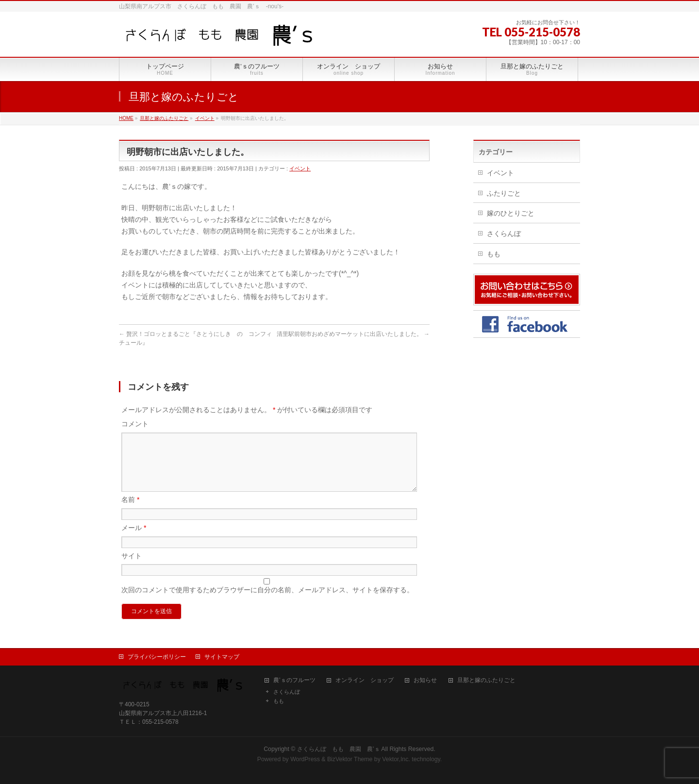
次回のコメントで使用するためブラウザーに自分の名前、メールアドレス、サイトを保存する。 (267, 601)
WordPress (305, 759)
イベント (300, 168)
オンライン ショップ (365, 680)
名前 (130, 511)
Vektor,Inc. (396, 759)
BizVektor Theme (350, 759)
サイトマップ (222, 657)
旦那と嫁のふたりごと (486, 680)
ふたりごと (504, 193)
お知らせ (425, 680)
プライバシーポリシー (157, 657)
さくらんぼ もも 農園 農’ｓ (339, 749)
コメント (135, 424)
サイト (132, 567)
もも (494, 254)
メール (134, 539)
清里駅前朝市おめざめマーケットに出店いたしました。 (353, 334)
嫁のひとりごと (511, 213)
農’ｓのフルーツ (294, 680)
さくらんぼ (504, 234)
